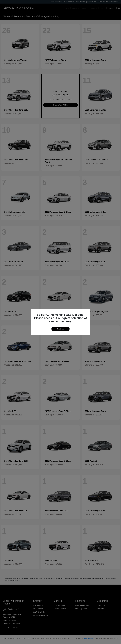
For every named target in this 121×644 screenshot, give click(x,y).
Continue (60, 329)
